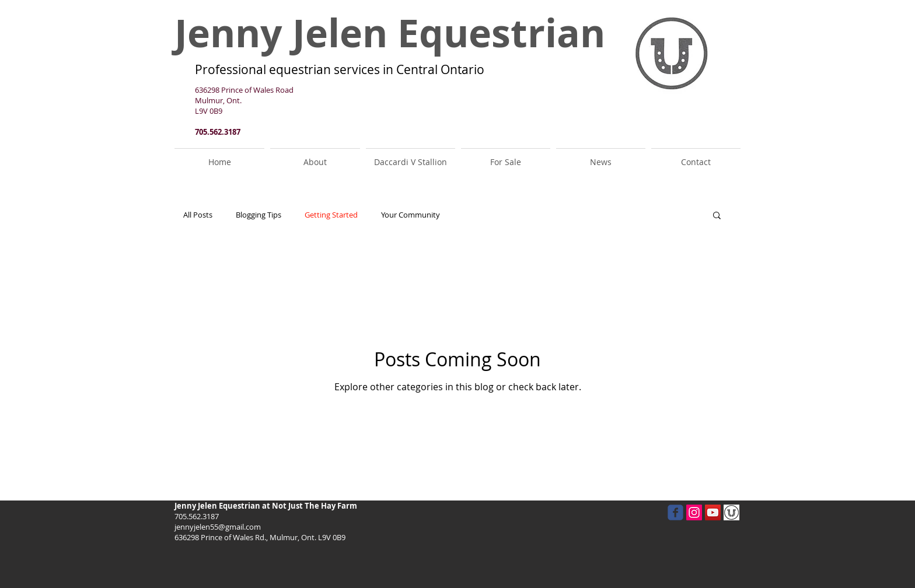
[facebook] (675, 512)
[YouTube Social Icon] (713, 512)
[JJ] (731, 512)
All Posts (198, 215)
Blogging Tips (259, 215)
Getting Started (331, 215)
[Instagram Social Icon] (694, 512)
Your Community (411, 215)
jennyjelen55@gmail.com (218, 527)
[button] (717, 216)
